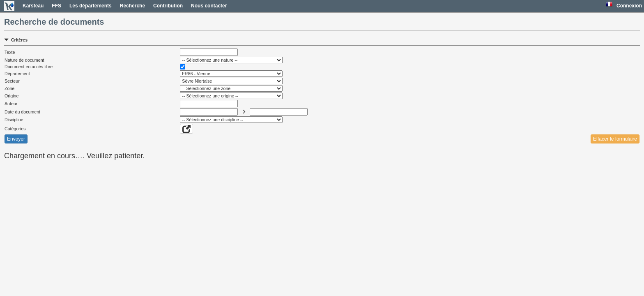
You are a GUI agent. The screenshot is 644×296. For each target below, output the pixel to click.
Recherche (132, 6)
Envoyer (16, 139)
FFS (56, 6)
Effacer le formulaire (615, 139)
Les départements (91, 6)
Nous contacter (209, 6)
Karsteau (33, 6)
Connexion (629, 6)
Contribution (168, 6)
